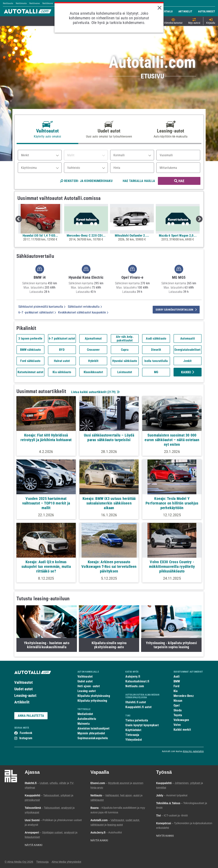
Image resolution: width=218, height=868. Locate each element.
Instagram (26, 738)
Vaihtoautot (23, 682)
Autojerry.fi (133, 676)
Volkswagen (181, 720)
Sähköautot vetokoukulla (85, 307)
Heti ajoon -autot (89, 686)
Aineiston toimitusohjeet (93, 728)
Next (199, 219)
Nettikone (48, 3)
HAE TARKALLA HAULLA (139, 181)
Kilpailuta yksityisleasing (94, 696)
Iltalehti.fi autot (136, 702)
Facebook (26, 733)
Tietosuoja (132, 735)
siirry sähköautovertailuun (176, 310)
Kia (176, 691)
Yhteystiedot (134, 740)
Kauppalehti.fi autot (138, 707)
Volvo (177, 725)
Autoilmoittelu (87, 719)
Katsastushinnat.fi (137, 681)
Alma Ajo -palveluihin (193, 751)
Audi (177, 676)
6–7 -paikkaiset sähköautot (37, 312)
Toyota (178, 715)
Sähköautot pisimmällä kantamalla (42, 307)
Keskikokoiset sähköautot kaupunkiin (83, 312)
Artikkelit (22, 702)
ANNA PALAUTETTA (31, 716)
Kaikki (188, 372)
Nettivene (35, 3)
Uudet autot (23, 689)
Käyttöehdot (133, 730)
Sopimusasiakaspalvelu (93, 738)
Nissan (178, 701)
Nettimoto (21, 3)
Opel (177, 705)
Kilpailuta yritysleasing (92, 701)
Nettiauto (8, 3)
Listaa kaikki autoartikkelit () (95, 392)
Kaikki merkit (182, 730)
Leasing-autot (25, 696)
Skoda (178, 710)
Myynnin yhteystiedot (91, 733)
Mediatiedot (85, 714)
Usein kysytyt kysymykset (142, 725)
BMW (177, 681)
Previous (19, 219)
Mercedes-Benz (184, 696)
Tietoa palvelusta (137, 720)
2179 (111, 392)
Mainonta (84, 724)
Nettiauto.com (135, 686)
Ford (176, 686)
